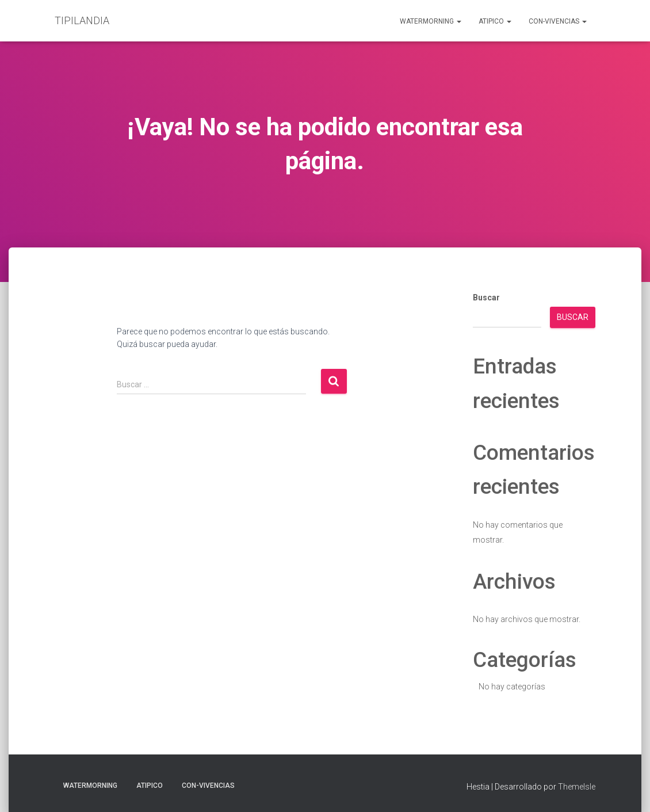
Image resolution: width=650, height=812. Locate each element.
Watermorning (431, 21)
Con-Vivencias (558, 21)
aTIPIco (495, 21)
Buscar (486, 298)
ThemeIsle (577, 787)
